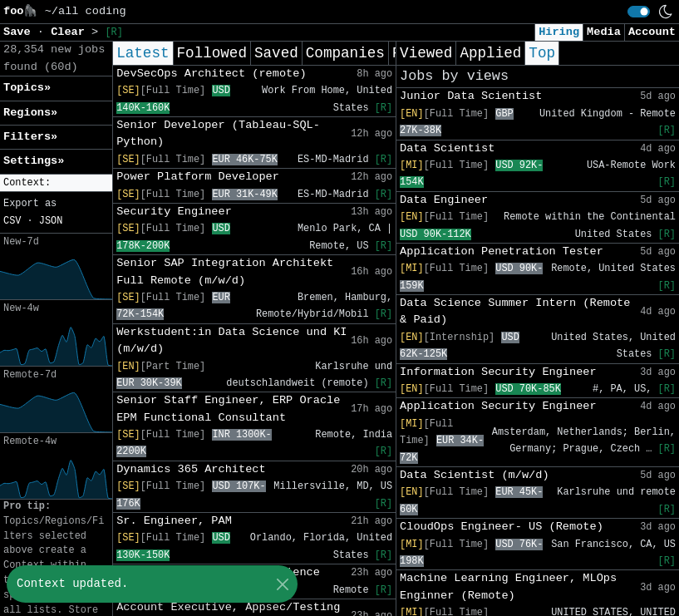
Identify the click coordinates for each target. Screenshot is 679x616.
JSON (51, 221)
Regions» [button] (30, 113)
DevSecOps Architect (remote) (211, 74)
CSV (12, 221)
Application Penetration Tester (502, 251)
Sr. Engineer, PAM (174, 521)
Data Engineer (444, 200)
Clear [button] (71, 32)
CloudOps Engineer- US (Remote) (502, 527)
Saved (276, 53)
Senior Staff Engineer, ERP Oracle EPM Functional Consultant (228, 409)
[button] (56, 183)
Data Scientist (447, 148)
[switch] (639, 12)
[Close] (282, 584)
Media (604, 32)
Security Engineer (174, 212)
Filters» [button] (30, 137)
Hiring (559, 32)
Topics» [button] (27, 88)
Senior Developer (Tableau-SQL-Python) (218, 133)
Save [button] (20, 32)
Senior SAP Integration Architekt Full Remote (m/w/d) (225, 271)
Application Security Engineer (498, 406)
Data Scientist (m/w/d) (474, 475)
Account (652, 32)
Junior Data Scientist (471, 96)
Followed (212, 53)
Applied (490, 53)
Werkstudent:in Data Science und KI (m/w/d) (231, 340)
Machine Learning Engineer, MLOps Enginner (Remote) (508, 586)
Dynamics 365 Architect (191, 469)
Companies (345, 53)
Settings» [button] (34, 161)
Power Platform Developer (198, 177)
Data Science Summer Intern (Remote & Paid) (515, 311)
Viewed (426, 53)
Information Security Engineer (498, 372)
